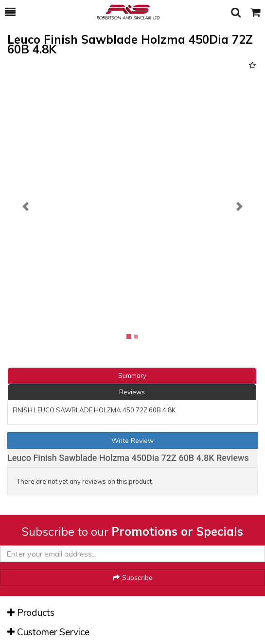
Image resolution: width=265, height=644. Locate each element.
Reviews (132, 392)
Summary (132, 375)
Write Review (132, 441)
